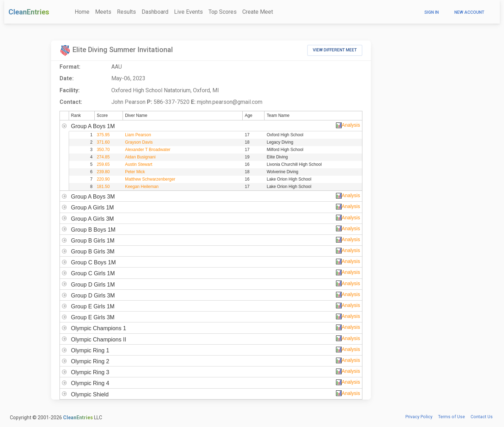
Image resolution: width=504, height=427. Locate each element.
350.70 (103, 150)
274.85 (103, 157)
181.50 (103, 187)
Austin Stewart (139, 164)
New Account (469, 12)
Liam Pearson (138, 135)
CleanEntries (29, 12)
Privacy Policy (419, 417)
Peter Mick (135, 172)
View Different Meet (335, 50)
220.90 (103, 179)
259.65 (103, 164)
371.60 (103, 142)
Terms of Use (452, 417)
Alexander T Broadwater (148, 150)
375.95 (103, 135)
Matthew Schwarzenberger (150, 179)
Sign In (432, 12)
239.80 (103, 172)
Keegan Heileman (142, 187)
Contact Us (482, 417)
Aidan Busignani (140, 157)
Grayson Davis (139, 142)
